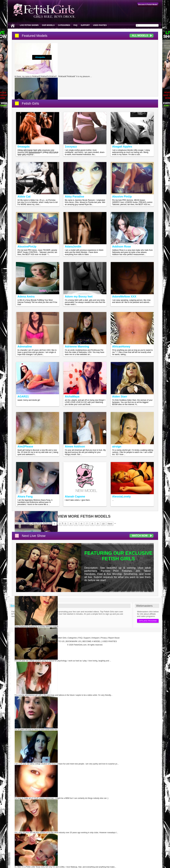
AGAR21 (23, 397)
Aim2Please (25, 447)
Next (110, 524)
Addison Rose (122, 247)
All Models (140, 36)
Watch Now (140, 536)
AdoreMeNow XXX (124, 297)
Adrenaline (25, 347)
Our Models (48, 25)
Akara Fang (25, 497)
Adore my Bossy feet (79, 297)
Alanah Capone (75, 497)
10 (103, 524)
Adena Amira (26, 297)
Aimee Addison (75, 447)
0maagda (24, 147)
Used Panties (100, 25)
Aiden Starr (120, 397)
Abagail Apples (122, 147)
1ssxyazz (71, 147)
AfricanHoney (121, 347)
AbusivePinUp (27, 247)
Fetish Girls (30, 103)
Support (85, 25)
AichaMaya (72, 397)
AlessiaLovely (121, 497)
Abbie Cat (24, 197)
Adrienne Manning (77, 347)
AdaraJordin (73, 247)
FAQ (75, 25)
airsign (117, 447)
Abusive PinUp (122, 197)
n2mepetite (40, 57)
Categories (64, 25)
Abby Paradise (74, 197)
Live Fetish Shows (29, 25)
